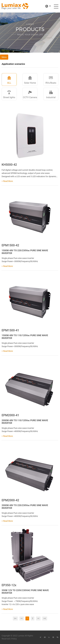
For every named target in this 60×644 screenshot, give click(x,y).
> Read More (7, 181)
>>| (45, 618)
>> (38, 618)
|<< (15, 618)
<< (22, 618)
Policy (14, 639)
